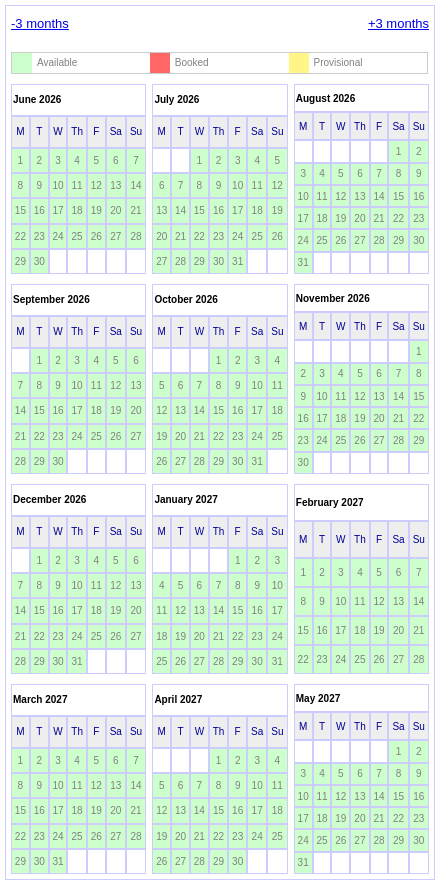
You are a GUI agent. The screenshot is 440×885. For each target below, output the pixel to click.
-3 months (40, 23)
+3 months (398, 23)
